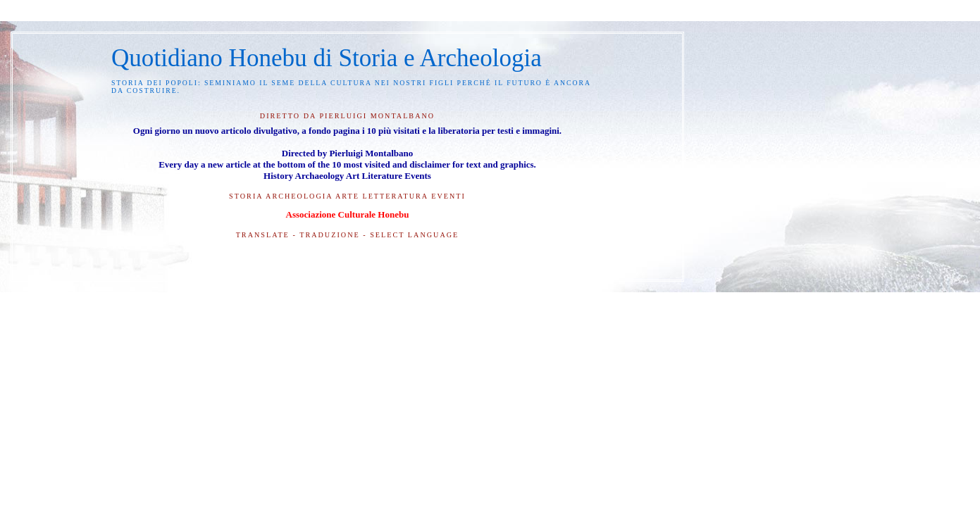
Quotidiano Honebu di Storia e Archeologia (327, 58)
